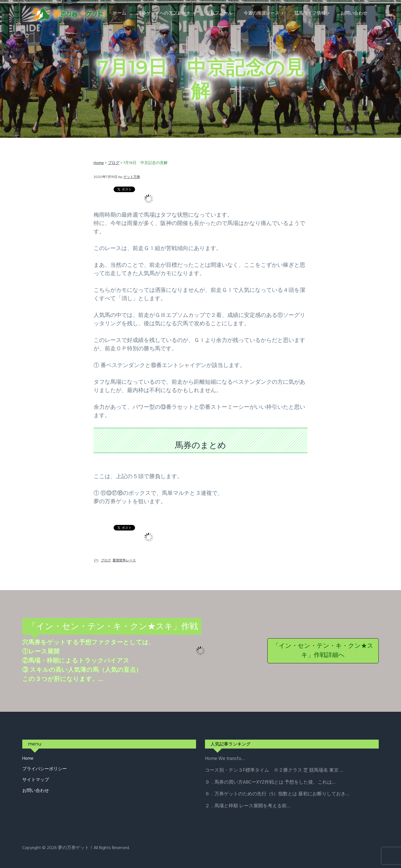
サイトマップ (36, 780)
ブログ (106, 560)
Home (28, 759)
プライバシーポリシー (45, 769)
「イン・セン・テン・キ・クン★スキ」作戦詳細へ (323, 651)
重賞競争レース (124, 560)
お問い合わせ (36, 791)
